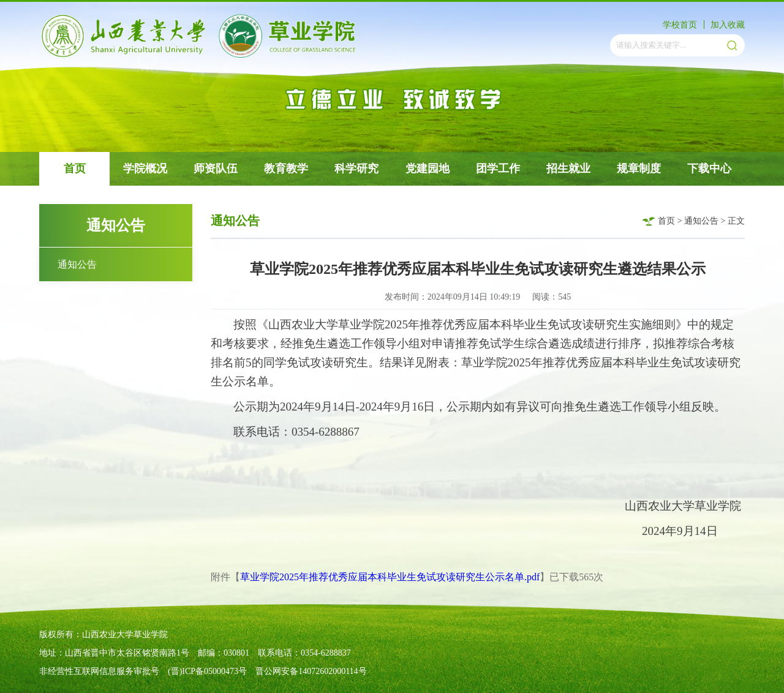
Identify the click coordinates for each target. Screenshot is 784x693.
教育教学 (286, 169)
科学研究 (356, 169)
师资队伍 (216, 169)
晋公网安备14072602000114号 (311, 671)
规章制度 (639, 169)
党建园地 (428, 169)
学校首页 (680, 25)
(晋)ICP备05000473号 (207, 671)
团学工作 (498, 169)
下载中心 (709, 169)
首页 (75, 169)
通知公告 (77, 264)
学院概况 (145, 169)
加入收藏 (728, 25)
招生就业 (568, 169)
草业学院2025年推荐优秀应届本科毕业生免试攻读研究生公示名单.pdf (390, 577)
